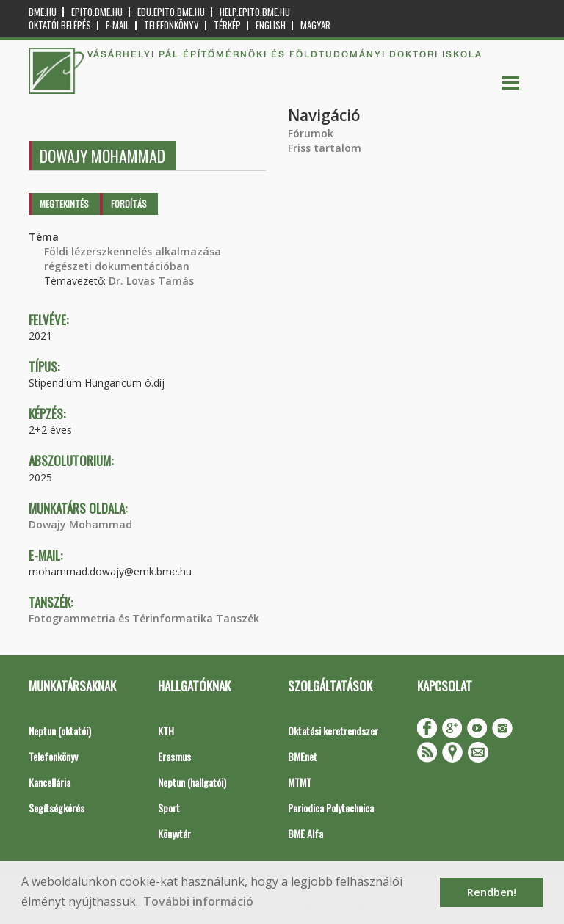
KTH (166, 731)
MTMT (300, 782)
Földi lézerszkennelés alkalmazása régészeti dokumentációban (133, 259)
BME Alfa (305, 833)
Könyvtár (174, 833)
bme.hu (43, 12)
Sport (169, 808)
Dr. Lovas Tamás (151, 281)
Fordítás (129, 204)
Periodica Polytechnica (331, 808)
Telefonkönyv (171, 25)
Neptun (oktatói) (60, 731)
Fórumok (311, 133)
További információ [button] (198, 901)
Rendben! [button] (492, 892)
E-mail (117, 25)
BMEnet (303, 756)
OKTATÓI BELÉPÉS (60, 25)
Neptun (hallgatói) (192, 782)
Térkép (227, 25)
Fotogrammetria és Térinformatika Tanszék (144, 618)
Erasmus (174, 756)
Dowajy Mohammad (80, 524)
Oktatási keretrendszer (333, 731)
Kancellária (50, 782)
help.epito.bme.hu (255, 12)
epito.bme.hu (97, 12)
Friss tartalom (325, 148)
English (271, 25)
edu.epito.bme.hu (171, 12)
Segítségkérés (57, 808)
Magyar (315, 25)
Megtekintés (64, 204)
